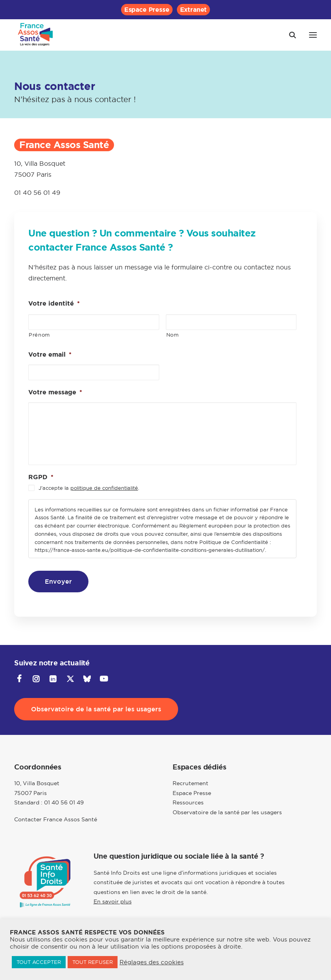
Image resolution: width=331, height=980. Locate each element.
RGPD (41, 477)
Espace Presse (147, 10)
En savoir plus (113, 901)
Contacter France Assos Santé (56, 819)
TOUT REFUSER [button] (93, 962)
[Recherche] (289, 35)
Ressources (188, 802)
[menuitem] (147, 10)
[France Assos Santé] (36, 35)
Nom (173, 335)
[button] (313, 35)
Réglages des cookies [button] (152, 962)
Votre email (50, 355)
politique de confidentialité (104, 488)
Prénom (39, 335)
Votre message (55, 392)
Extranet (194, 10)
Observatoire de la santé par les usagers (227, 812)
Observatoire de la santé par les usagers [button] (96, 709)
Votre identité (54, 304)
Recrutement (190, 783)
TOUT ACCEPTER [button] (39, 962)
